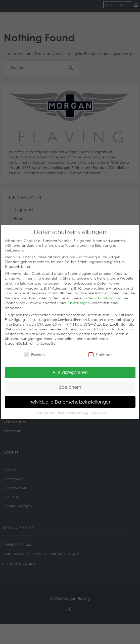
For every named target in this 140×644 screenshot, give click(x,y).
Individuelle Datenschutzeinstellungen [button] (70, 397)
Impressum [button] (99, 408)
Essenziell (35, 350)
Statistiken (101, 350)
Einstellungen (79, 298)
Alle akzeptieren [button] (70, 367)
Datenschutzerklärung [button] (73, 408)
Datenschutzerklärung (103, 293)
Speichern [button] (70, 382)
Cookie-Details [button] (44, 408)
